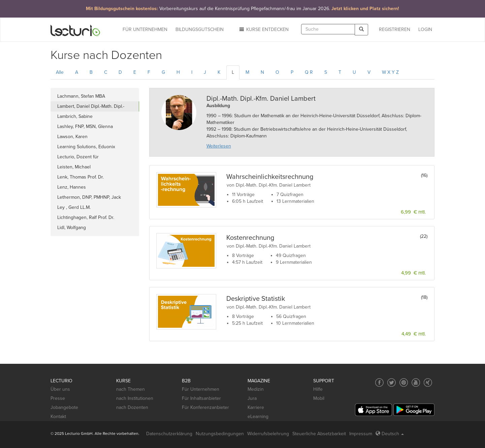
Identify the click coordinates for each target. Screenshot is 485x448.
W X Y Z (390, 72)
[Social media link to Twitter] (392, 382)
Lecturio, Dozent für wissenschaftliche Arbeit (83, 158)
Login (425, 29)
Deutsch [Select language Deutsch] (390, 434)
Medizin (256, 389)
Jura (252, 398)
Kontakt (58, 417)
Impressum (361, 434)
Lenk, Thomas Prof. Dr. (80, 177)
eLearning (258, 417)
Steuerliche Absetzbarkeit (319, 434)
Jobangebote (64, 407)
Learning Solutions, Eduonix (86, 147)
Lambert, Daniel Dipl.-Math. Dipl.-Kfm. (91, 107)
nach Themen (131, 389)
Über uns (60, 389)
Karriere (256, 407)
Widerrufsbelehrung (268, 434)
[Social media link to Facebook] (379, 382)
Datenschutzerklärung (169, 434)
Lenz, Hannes (72, 187)
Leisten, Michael (74, 167)
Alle (60, 72)
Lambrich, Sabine (75, 116)
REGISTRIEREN (395, 29)
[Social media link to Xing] (428, 382)
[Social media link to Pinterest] (404, 382)
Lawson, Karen (72, 137)
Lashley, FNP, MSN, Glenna (85, 126)
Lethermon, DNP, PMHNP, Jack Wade (89, 198)
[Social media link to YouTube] (416, 382)
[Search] (361, 29)
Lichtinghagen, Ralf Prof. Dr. (86, 217)
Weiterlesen (219, 146)
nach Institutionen (135, 398)
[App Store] (374, 410)
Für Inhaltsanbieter (201, 398)
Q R (309, 72)
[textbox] (328, 29)
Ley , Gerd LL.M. (74, 207)
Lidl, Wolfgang (72, 228)
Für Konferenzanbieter (205, 407)
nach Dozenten (132, 407)
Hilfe (318, 389)
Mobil (319, 398)
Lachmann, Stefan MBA (81, 96)
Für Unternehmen (201, 389)
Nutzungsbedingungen (220, 434)
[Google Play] (414, 410)
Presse (58, 398)
